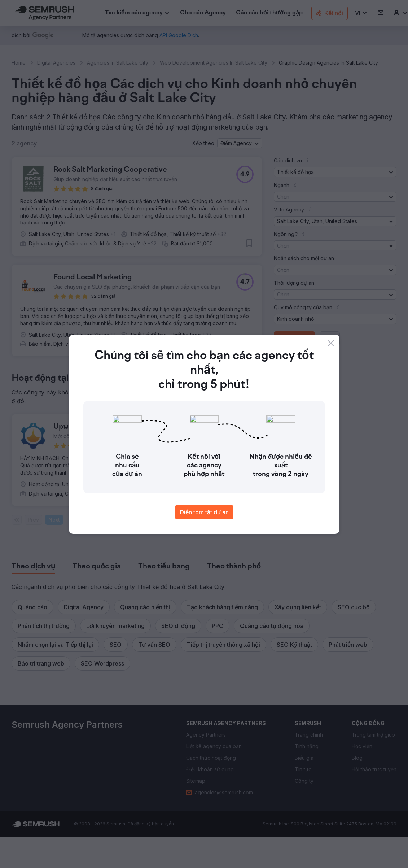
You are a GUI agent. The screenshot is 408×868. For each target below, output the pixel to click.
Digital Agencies (56, 63)
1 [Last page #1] (119, 520)
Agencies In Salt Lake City (118, 63)
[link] (203, 13)
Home (19, 63)
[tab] (33, 567)
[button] (361, 13)
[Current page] (96, 520)
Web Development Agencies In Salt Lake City (214, 63)
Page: (76, 520)
